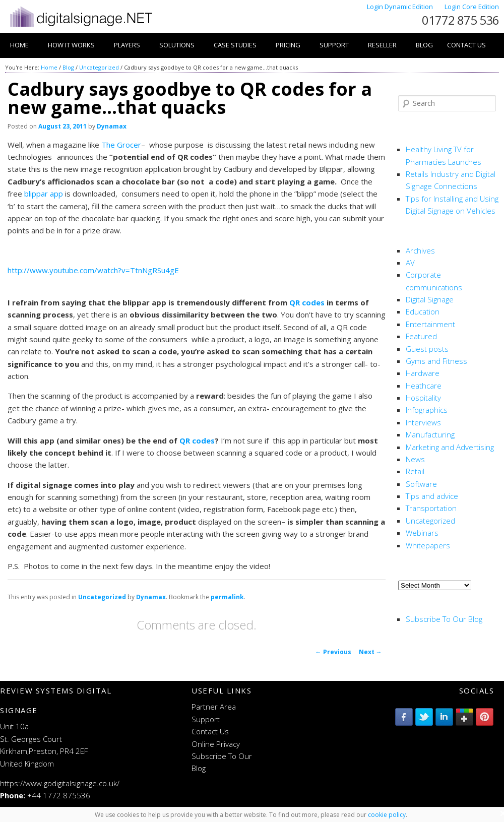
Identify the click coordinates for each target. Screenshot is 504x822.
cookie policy (387, 815)
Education (423, 311)
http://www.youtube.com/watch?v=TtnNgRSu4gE (93, 270)
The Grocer (121, 145)
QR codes (307, 302)
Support (334, 45)
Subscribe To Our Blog (444, 619)
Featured (421, 336)
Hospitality (423, 398)
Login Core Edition (472, 7)
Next (370, 652)
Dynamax (112, 126)
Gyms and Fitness (436, 361)
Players (127, 45)
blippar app (44, 194)
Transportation (431, 508)
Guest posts (427, 349)
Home (19, 45)
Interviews (423, 422)
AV (410, 263)
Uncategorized (99, 67)
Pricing (288, 45)
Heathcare (424, 386)
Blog (424, 45)
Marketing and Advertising (450, 447)
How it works (71, 45)
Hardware (423, 373)
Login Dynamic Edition (401, 7)
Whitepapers (428, 545)
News (415, 459)
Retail (415, 471)
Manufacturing (430, 434)
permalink (227, 597)
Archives (420, 250)
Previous (333, 652)
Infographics (427, 410)
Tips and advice (432, 496)
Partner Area (214, 707)
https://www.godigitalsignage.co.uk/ (60, 783)
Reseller (382, 45)
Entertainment (430, 324)
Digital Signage (430, 299)
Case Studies (235, 45)
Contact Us (466, 45)
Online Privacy (216, 744)
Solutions (177, 45)
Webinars (422, 533)
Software (421, 484)
